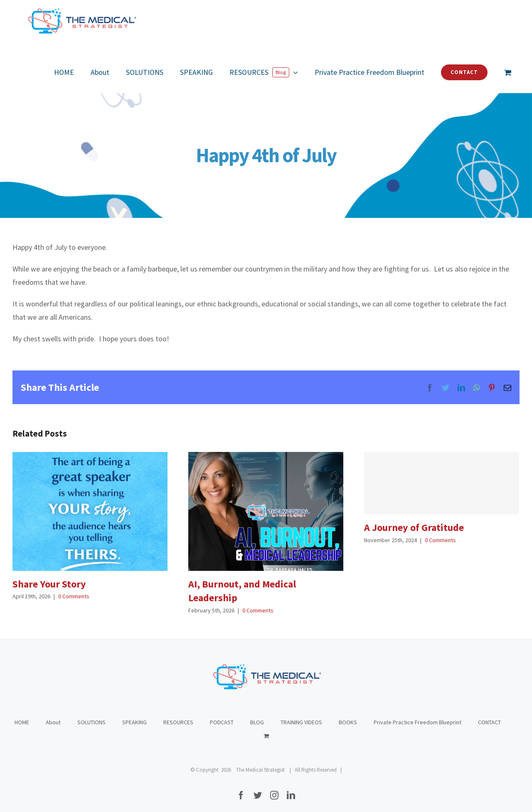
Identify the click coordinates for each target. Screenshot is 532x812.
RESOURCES (178, 714)
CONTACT (489, 714)
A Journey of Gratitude (414, 527)
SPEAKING (134, 714)
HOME (22, 714)
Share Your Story (49, 584)
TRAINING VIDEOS (301, 714)
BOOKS (348, 714)
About (53, 714)
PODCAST (222, 714)
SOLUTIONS (91, 714)
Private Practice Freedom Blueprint (417, 714)
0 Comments (74, 596)
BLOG (257, 714)
